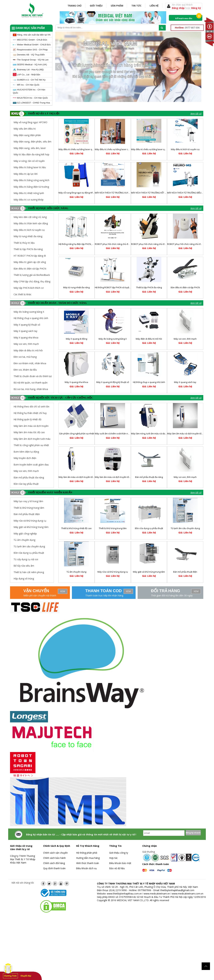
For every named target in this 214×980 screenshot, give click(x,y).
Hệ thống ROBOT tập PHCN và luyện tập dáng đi (118, 287)
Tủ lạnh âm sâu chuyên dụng (185, 528)
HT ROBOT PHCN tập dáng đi (30, 256)
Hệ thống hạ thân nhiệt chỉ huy (30, 413)
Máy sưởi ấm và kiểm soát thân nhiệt (113, 434)
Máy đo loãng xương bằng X (29, 312)
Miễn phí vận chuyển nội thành (40, 595)
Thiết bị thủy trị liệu (24, 243)
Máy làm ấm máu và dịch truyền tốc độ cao (116, 477)
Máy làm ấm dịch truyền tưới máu (32, 439)
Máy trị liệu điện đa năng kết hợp (31, 154)
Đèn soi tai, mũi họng (25, 357)
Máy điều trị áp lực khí (25, 174)
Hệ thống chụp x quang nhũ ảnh (31, 318)
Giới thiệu (96, 6)
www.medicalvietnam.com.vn (188, 894)
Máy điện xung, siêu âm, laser (30, 148)
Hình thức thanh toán (88, 863)
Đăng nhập (179, 8)
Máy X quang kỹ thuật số (27, 325)
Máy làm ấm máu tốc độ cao (29, 432)
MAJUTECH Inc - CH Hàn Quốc (30, 98)
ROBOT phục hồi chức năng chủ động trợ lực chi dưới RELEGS (161, 244)
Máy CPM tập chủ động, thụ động (32, 281)
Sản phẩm (117, 6)
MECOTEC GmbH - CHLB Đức (30, 40)
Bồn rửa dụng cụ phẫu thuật (149, 528)
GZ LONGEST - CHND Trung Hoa (31, 103)
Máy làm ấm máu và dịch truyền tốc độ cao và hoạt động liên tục (91, 477)
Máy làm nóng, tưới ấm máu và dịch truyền (152, 434)
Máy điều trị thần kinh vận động (31, 223)
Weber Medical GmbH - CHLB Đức (32, 45)
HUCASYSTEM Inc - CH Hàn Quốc (29, 91)
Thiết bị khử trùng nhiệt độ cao (76, 528)
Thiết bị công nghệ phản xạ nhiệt (31, 445)
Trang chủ (75, 6)
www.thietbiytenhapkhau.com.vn (124, 894)
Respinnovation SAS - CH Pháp (30, 50)
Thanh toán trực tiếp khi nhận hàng (104, 595)
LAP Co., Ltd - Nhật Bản (26, 75)
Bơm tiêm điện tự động (26, 452)
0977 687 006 (187, 28)
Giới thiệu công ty (119, 853)
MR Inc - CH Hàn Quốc (26, 85)
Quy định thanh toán (54, 868)
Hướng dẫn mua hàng (88, 858)
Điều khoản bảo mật (120, 863)
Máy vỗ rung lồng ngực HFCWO (30, 122)
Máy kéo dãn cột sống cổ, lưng (30, 217)
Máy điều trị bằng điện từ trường (31, 187)
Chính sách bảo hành (54, 858)
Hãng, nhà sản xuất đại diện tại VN (32, 35)
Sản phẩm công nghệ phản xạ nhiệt (76, 434)
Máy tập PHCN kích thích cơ (29, 288)
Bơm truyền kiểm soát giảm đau (31, 465)
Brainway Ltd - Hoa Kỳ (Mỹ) (28, 70)
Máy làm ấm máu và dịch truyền (31, 426)
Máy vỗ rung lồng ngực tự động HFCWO (78, 193)
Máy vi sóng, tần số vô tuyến (29, 161)
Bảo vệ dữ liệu (117, 868)
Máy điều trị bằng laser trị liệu (30, 167)
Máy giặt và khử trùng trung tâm (149, 572)
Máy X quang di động (76, 339)
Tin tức (136, 6)
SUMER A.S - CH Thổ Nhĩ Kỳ (29, 80)
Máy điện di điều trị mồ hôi (28, 350)
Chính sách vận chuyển (55, 853)
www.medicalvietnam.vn (157, 894)
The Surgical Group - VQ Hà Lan (31, 60)
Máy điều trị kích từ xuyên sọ (185, 149)
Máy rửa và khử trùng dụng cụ (113, 572)
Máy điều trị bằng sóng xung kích (31, 180)
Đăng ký (196, 8)
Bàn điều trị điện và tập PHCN (30, 269)
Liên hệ (154, 6)
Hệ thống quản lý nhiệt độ (27, 419)
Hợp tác (113, 858)
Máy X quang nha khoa (26, 338)
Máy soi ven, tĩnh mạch (26, 344)
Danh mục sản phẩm (28, 28)
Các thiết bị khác (22, 294)
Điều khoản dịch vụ (86, 868)
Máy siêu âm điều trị (25, 129)
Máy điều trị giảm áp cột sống (30, 262)
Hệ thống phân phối (87, 853)
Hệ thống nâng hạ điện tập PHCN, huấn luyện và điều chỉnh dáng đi (92, 244)
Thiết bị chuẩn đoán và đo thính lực (33, 376)
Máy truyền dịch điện (25, 458)
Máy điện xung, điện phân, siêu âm (32, 142)
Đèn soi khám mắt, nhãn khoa (30, 363)
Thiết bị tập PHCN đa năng (28, 249)
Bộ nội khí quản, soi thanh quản (31, 383)
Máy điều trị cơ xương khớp (29, 200)
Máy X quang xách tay (25, 331)
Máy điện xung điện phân (27, 135)
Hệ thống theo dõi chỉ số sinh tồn (31, 406)
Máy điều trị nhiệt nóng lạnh (29, 193)
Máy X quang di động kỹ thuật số (113, 382)
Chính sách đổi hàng (54, 863)
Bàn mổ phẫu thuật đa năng (29, 477)
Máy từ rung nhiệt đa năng (28, 236)
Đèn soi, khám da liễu (25, 370)
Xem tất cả (196, 114)
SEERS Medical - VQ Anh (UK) (30, 65)
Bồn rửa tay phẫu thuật (26, 484)
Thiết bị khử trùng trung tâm (113, 528)
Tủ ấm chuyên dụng (76, 572)
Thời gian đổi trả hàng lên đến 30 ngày (172, 595)
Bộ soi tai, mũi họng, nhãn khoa (31, 389)
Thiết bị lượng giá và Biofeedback (32, 275)
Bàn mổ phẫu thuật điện (185, 572)
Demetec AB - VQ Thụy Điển (29, 55)
